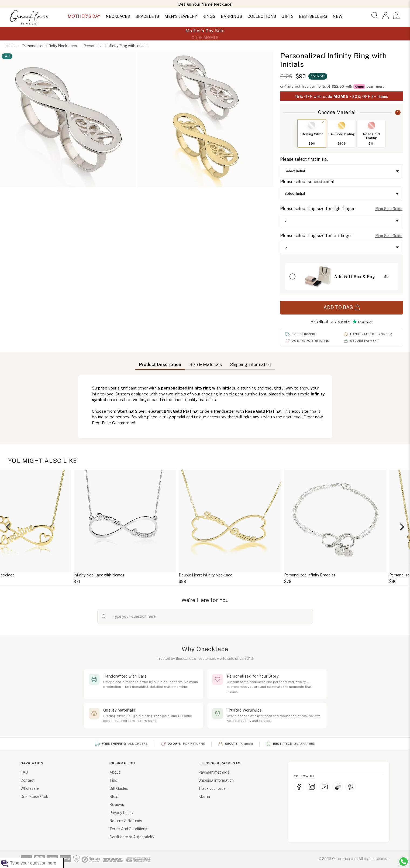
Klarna (204, 797)
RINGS (209, 16)
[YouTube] (325, 787)
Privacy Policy (121, 813)
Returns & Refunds (126, 821)
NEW (337, 16)
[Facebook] (299, 787)
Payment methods (214, 772)
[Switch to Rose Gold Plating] (371, 125)
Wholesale (30, 788)
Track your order (213, 788)
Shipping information (216, 780)
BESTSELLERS (313, 16)
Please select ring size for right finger (317, 209)
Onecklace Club (34, 797)
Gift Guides (119, 788)
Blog (114, 797)
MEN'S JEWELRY (181, 16)
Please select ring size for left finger (316, 236)
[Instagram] (312, 787)
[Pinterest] (351, 787)
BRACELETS (147, 16)
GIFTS (287, 16)
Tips (113, 780)
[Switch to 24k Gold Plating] (342, 125)
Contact (27, 780)
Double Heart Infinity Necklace (286, 575)
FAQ (24, 772)
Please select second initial (307, 182)
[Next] (401, 527)
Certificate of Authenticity (132, 837)
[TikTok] (338, 787)
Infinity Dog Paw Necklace (72, 575)
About (115, 772)
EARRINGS (231, 16)
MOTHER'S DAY (84, 16)
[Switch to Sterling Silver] (312, 125)
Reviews (117, 805)
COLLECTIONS (262, 16)
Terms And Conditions (128, 829)
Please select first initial (304, 159)
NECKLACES (118, 16)
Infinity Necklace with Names (179, 575)
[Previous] (9, 527)
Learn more (375, 87)
